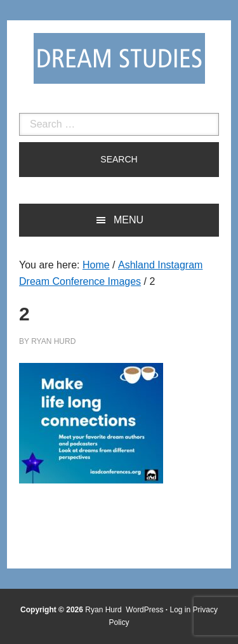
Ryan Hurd (104, 610)
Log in (181, 610)
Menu (129, 220)
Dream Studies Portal (119, 58)
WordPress (144, 610)
